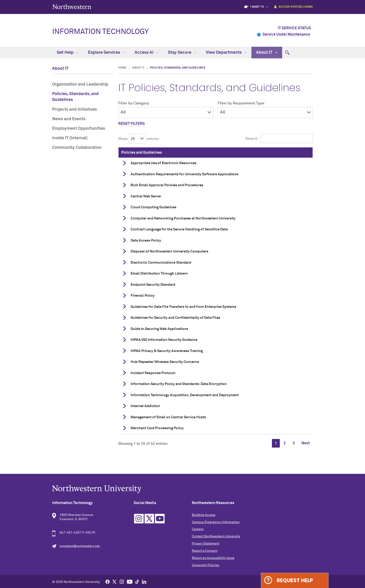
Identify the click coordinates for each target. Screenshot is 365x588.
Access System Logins (296, 7)
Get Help (68, 53)
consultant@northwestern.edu (80, 546)
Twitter (149, 519)
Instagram (139, 519)
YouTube (160, 519)
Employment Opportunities (79, 129)
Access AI (147, 53)
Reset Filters (132, 124)
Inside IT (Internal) (70, 138)
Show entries (139, 139)
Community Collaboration (77, 148)
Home (122, 68)
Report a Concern (205, 551)
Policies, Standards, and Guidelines (75, 97)
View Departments (226, 53)
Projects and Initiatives (74, 110)
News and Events (69, 119)
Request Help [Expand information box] (295, 580)
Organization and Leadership (80, 84)
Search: (279, 139)
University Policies (206, 565)
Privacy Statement (206, 544)
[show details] (125, 163)
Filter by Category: (134, 103)
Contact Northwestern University (216, 536)
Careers (198, 529)
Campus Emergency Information (216, 522)
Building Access (204, 515)
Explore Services (107, 53)
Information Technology (100, 32)
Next (306, 443)
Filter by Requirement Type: (242, 103)
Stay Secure (182, 53)
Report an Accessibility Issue (213, 558)
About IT (267, 53)
